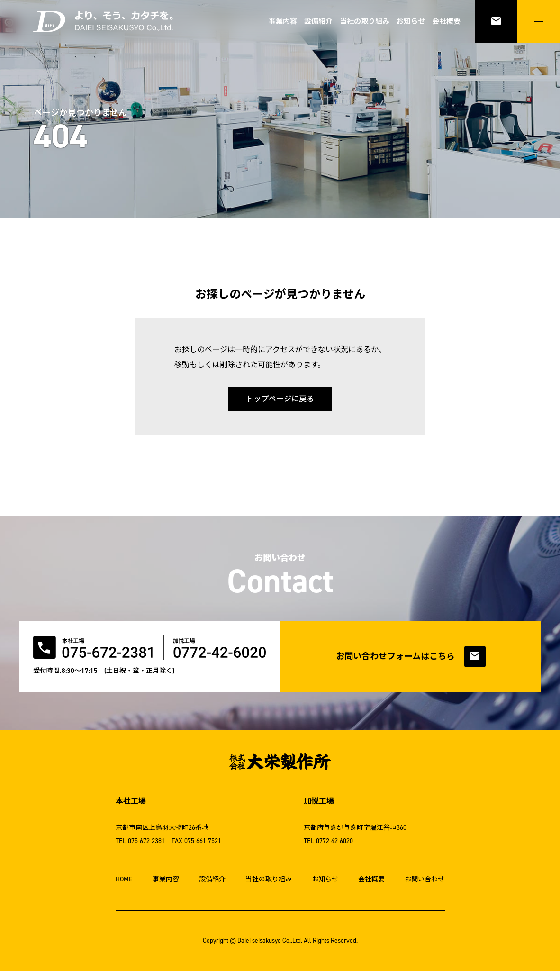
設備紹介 (318, 21)
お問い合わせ (425, 879)
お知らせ (411, 21)
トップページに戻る (280, 399)
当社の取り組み (365, 21)
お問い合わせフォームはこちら (411, 657)
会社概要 (446, 21)
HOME (124, 879)
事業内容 (283, 21)
